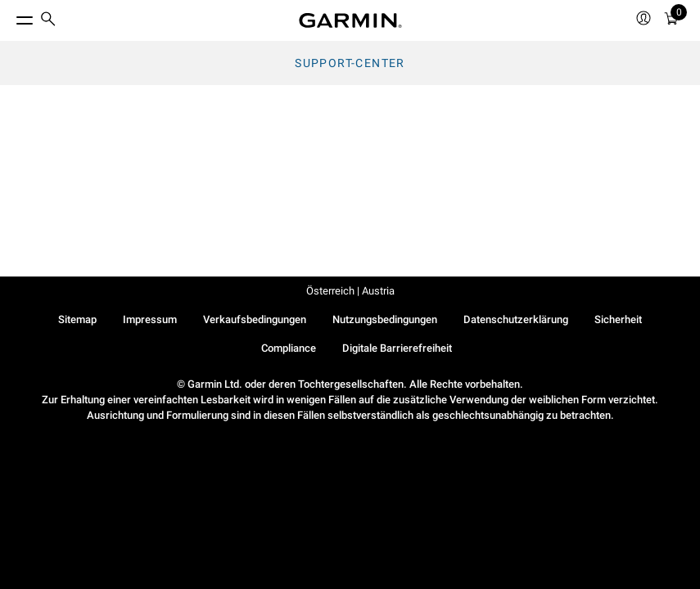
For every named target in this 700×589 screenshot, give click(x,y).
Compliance (289, 348)
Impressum (150, 319)
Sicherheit (618, 319)
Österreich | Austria (350, 291)
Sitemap (77, 319)
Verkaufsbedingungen (255, 319)
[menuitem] (48, 21)
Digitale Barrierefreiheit (397, 348)
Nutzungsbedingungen (385, 319)
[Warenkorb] (671, 21)
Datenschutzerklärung (516, 319)
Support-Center (350, 63)
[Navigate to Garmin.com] (350, 20)
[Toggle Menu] (10, 16)
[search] (48, 20)
